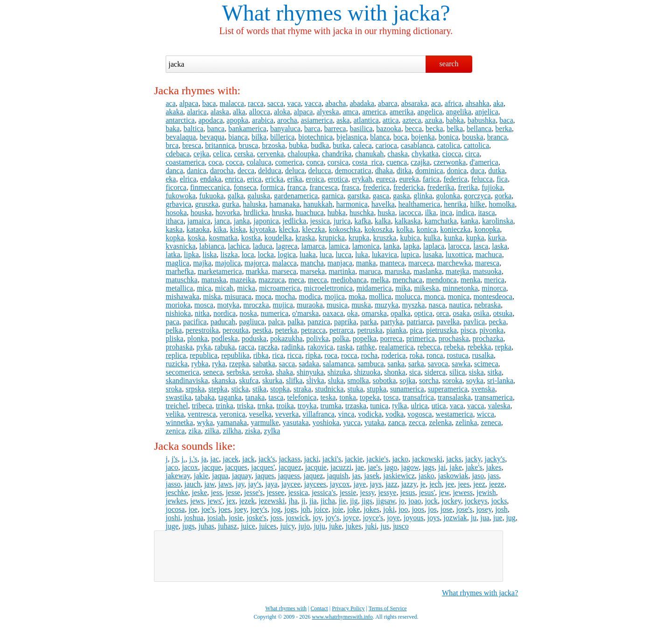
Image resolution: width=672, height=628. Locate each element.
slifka (294, 380)
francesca (323, 187)
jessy (367, 492)
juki (371, 526)
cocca (234, 162)
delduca (270, 171)
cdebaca (178, 154)
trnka (265, 406)
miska (212, 297)
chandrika (337, 154)
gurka (231, 204)
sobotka (385, 380)
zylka (272, 431)
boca (400, 137)
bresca (192, 145)
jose (447, 509)
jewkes (176, 501)
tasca (276, 397)
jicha (328, 501)
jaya (271, 484)
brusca (248, 145)
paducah (223, 322)
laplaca (434, 246)
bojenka (423, 137)
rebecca (429, 347)
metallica (179, 288)
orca (443, 313)
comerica (289, 162)
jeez (479, 484)
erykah (362, 179)
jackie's (377, 459)
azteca (412, 120)
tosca (391, 397)
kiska (238, 229)
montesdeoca (493, 297)
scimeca (486, 364)
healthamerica (420, 204)
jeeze (497, 484)
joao (415, 501)
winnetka (179, 422)
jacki (311, 459)
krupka (359, 238)
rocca (349, 355)
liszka (229, 255)
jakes (494, 467)
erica (254, 179)
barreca (335, 129)
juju (319, 526)
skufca (249, 380)
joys (434, 518)
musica (337, 305)
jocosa (175, 509)
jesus (407, 492)
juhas (206, 526)
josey (484, 509)
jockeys (476, 501)
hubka (337, 213)
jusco (401, 526)
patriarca (420, 322)
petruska (370, 330)
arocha (287, 120)
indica (465, 213)
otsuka (503, 313)
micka (246, 288)
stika (259, 389)
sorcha (429, 380)
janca (222, 221)
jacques (236, 467)
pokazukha (286, 338)
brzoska (273, 145)
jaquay (242, 476)
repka (503, 347)
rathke (366, 347)
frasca (350, 187)
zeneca (491, 422)
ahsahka (477, 103)
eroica (315, 179)
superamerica (448, 389)
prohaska (179, 347)
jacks (454, 459)
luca (326, 255)
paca (172, 322)
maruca (370, 271)
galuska (259, 196)
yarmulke (265, 422)
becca (413, 129)
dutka (497, 171)
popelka (365, 338)
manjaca (340, 263)
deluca (295, 171)
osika (482, 313)
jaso (478, 476)
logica (287, 255)
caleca (363, 145)
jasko (427, 476)
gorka (503, 196)
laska (500, 246)
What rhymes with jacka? (480, 593)
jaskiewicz (399, 476)
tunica (379, 406)
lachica (238, 246)
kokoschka (344, 229)
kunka (453, 238)
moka (357, 297)
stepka (218, 389)
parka (369, 322)
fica (502, 179)
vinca (346, 414)
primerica (420, 338)
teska (328, 397)
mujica (283, 305)
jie (343, 501)
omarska (374, 313)
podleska (225, 338)
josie (236, 518)
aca (171, 103)
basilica (361, 129)
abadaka (362, 103)
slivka (315, 380)
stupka (377, 389)
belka (455, 129)
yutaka (374, 422)
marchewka (454, 263)
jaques (265, 476)
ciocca (452, 154)
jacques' (263, 467)
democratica (353, 171)
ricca (294, 355)
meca (296, 280)
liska (210, 255)
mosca (204, 305)
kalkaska (407, 221)
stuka (355, 389)
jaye (360, 484)
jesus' (427, 492)
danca (174, 171)
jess (217, 492)
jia (313, 501)
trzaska (356, 406)
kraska (305, 238)
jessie (348, 492)
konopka (487, 229)
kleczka (313, 229)
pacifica (195, 322)
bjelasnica (351, 137)
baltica (193, 129)
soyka (474, 380)
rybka (200, 364)
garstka (358, 196)
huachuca (309, 213)
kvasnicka (181, 246)
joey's (259, 509)
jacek (231, 459)
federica (455, 179)
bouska (472, 137)
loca (248, 255)
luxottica (459, 255)
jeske (199, 492)
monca (434, 297)
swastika (178, 397)
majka (202, 263)
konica (427, 229)
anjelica (487, 112)
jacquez (290, 467)
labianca (212, 246)
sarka (416, 364)
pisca (468, 330)
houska (201, 213)
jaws (225, 484)
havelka (383, 204)
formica (272, 187)
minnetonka (461, 288)
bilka (259, 137)
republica (204, 355)
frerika (468, 187)
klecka (289, 229)
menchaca (407, 280)
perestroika (202, 330)
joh (305, 509)
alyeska (328, 112)
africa (453, 103)
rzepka (239, 364)
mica (204, 288)
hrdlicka (256, 213)
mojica (335, 297)
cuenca (397, 162)
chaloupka (303, 154)
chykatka (425, 154)
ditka (404, 171)
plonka (197, 338)
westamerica (454, 414)
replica (176, 355)
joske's (256, 518)
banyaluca (285, 129)
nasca (437, 305)
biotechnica (315, 137)
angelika (459, 112)
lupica (410, 255)
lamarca (313, 246)
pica (416, 330)
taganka (230, 397)
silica (457, 372)
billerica (282, 137)
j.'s (193, 459)
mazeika (242, 280)
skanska (224, 380)
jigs (367, 501)
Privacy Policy (348, 608)
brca (172, 145)
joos (418, 509)
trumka (331, 406)
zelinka (466, 422)
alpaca (189, 103)
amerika (402, 112)
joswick (297, 518)
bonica (449, 137)
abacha (336, 103)
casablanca (417, 145)
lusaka (432, 255)
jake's (474, 467)
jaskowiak (453, 476)
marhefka (180, 271)
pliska (175, 338)
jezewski (272, 501)
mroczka (256, 305)
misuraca (238, 297)
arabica (263, 120)
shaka (284, 372)
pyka (204, 347)
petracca (313, 330)
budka (320, 145)
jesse (233, 492)
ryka (219, 364)
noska (248, 313)
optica (423, 313)
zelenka (440, 422)
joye (393, 518)
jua (485, 518)
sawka (461, 364)
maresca (487, 263)
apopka (238, 120)
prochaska (454, 338)
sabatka (264, 364)
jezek (247, 501)
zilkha (232, 431)
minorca (494, 288)
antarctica (180, 120)
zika (195, 431)
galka (235, 196)
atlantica (366, 120)
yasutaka (296, 422)
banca (216, 129)
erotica (338, 179)
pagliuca (252, 322)
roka (416, 355)
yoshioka (326, 422)
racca (256, 103)
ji (304, 501)
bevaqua (212, 137)
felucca (482, 179)
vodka (395, 414)
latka (173, 255)
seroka (263, 372)
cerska (244, 154)
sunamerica (407, 389)
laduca (263, 246)
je (423, 484)
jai (442, 467)
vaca (294, 103)
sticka (240, 389)
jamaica (199, 221)
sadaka (309, 364)
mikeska (426, 288)
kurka (497, 238)
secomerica (182, 372)
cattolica (476, 145)
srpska (195, 389)
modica (310, 297)
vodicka (370, 414)
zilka (212, 431)
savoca (438, 364)
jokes (371, 509)
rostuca (457, 355)
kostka (251, 238)
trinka (225, 406)
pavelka (448, 322)
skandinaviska (187, 380)
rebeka (454, 347)
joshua (194, 518)
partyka (392, 322)
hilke (477, 204)
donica (457, 171)
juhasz (227, 526)
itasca (486, 213)
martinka (342, 271)
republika (235, 355)
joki (389, 509)
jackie (354, 459)
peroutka (236, 330)
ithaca (175, 221)
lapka (411, 246)
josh (501, 509)
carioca (386, 145)
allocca (260, 112)
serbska (238, 372)
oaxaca (333, 313)
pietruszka (441, 330)
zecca (417, 422)
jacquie (316, 467)
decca (246, 171)
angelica (430, 112)
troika (285, 406)
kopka (175, 238)
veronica (233, 414)
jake (456, 467)
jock (432, 501)
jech (436, 484)
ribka (261, 355)
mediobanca (349, 280)
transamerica (494, 397)
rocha (369, 355)
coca (215, 162)
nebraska (487, 305)
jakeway (178, 476)
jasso (173, 484)
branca (497, 137)
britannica (220, 145)
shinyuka (310, 372)
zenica (175, 431)
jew (444, 492)
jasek (372, 476)
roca (331, 355)
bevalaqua (181, 137)
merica (494, 280)
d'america (484, 162)
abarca (388, 103)
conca (315, 162)
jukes (354, 526)
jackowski (427, 459)
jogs (290, 509)
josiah (216, 518)
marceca (421, 263)
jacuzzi (341, 467)
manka (366, 263)
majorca (257, 263)
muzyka (387, 305)
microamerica (280, 288)
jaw (210, 484)
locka (266, 255)
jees (464, 484)
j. (183, 459)
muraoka (310, 305)
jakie (201, 476)
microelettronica (328, 288)
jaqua (220, 476)
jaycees (315, 484)
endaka (211, 179)
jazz (392, 484)
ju (474, 518)
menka (471, 280)
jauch (192, 484)
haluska (254, 204)
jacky (473, 459)
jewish (486, 492)
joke (354, 509)
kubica (410, 238)
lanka (391, 246)
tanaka (255, 397)
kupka (475, 238)
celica (221, 154)
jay (240, 484)
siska (476, 372)
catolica (448, 145)
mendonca (441, 280)
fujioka (492, 187)
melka (380, 280)
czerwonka (450, 162)
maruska (397, 271)
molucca (407, 297)
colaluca (259, 162)
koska (196, 238)
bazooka (388, 129)
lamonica (366, 246)
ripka (313, 355)
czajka (420, 162)
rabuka (225, 347)
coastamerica (185, 162)
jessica (320, 221)
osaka (461, 313)
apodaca (210, 120)
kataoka (198, 229)
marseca (284, 271)
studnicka (329, 389)
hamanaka (284, 204)
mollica (380, 297)
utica (439, 406)
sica (415, 372)
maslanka (427, 271)
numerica (275, 313)
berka (504, 129)
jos (432, 509)
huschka (362, 213)
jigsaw (386, 501)
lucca (343, 255)
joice (321, 509)
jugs (189, 526)
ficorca (176, 187)
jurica (342, 221)
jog (276, 509)
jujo (304, 526)
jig (354, 501)
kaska (174, 229)
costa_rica (367, 162)
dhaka (384, 171)
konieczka (455, 229)
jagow (410, 467)
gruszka (207, 204)
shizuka (339, 372)
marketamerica (220, 271)
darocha (222, 171)
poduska (254, 338)
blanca (380, 137)
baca (209, 103)
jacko (400, 459)
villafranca (318, 414)
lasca (481, 246)
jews (197, 501)
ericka (274, 179)
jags (428, 467)
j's (175, 459)
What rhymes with (304, 13)
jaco (172, 467)
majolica (228, 263)
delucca (320, 171)
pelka (174, 330)
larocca (459, 246)
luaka (308, 255)
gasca (381, 196)
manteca (392, 263)
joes (224, 509)
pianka (396, 330)
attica (391, 120)
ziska (253, 431)
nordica (224, 313)
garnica (332, 196)
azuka (433, 120)
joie (338, 509)
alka (239, 112)
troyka (307, 406)
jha (293, 501)
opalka (401, 313)
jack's (267, 459)
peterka (286, 330)
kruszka (385, 238)
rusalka (483, 355)
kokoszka (378, 229)
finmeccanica (210, 187)
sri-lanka (500, 380)
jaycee (291, 484)
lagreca (287, 246)
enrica (234, 179)
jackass (289, 459)
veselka (260, 414)
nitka (202, 313)
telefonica (302, 397)
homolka (502, 204)
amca (350, 112)
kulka (432, 238)
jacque (211, 467)
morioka (178, 305)
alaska (220, 112)
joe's (208, 509)
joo (403, 509)
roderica (393, 355)
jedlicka (295, 221)
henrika (455, 204)
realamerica (396, 347)
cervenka (270, 154)
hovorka (228, 213)
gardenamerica (296, 196)
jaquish (337, 476)
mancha (312, 263)
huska (386, 213)
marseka (312, 271)
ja (204, 459)
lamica (339, 246)
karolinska (498, 221)
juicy (287, 526)
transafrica (418, 397)
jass (493, 476)
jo (402, 501)
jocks (499, 501)
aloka (282, 112)
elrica (188, 179)
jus (385, 526)
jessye (387, 492)
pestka (262, 330)
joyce (351, 518)
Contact (319, 608)
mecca (318, 280)
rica (278, 355)
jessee (275, 492)
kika (220, 229)
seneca (213, 372)
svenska (483, 389)
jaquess (289, 476)
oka (353, 313)
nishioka (178, 313)
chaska (398, 154)
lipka (191, 255)
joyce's (373, 518)
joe (193, 509)
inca (446, 213)
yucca (352, 422)
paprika (345, 322)
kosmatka (223, 238)
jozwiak (455, 518)
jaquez (314, 476)
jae (360, 467)
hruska (282, 213)
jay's (255, 484)
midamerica (374, 288)
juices (268, 526)
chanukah (369, 154)
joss (276, 518)
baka (173, 129)
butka (341, 145)
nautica (460, 305)
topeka (370, 397)
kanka (469, 221)
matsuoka (487, 271)
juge (172, 526)
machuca (489, 255)
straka (302, 389)
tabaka (205, 397)
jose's (465, 509)
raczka (268, 347)
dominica (429, 171)
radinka (293, 347)
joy (317, 518)
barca (312, 129)
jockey (451, 501)
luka (362, 255)
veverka (287, 414)
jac (215, 459)
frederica (376, 187)
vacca (313, 103)
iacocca (410, 213)
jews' (215, 501)
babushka (482, 120)
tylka (399, 406)
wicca (485, 414)
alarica (197, 112)
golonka (448, 196)
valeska (499, 406)
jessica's (324, 492)
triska (245, 406)
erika (294, 179)
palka (296, 322)
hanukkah (318, 204)
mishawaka (182, 297)
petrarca (342, 330)
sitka (495, 372)
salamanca (339, 364)
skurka (272, 380)
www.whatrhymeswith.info (342, 617)
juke (336, 526)
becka (434, 129)
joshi (173, 518)
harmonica (352, 204)
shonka (395, 372)
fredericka (409, 187)
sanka (396, 364)
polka (341, 338)
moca (263, 297)
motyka (228, 305)
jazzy (409, 484)
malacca (231, 103)
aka (498, 103)
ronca (435, 355)
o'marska (305, 313)
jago (391, 467)
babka (455, 120)
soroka (452, 380)
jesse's (253, 492)
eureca (385, 179)
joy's (332, 518)
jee (450, 484)
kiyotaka (262, 229)
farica (431, 179)
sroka (174, 389)
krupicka (332, 238)
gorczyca (477, 196)
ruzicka (177, 364)
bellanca (479, 129)
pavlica (474, 322)
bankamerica (247, 129)
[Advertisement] (329, 556)
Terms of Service (388, 608)
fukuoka (211, 196)
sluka (336, 380)
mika (403, 288)
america (374, 112)
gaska (401, 196)
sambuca (371, 364)
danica (196, 171)
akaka (174, 112)
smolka (358, 380)
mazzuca (272, 280)
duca (477, 171)
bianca (238, 137)
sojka (407, 380)
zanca (396, 422)
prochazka (488, 338)
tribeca (202, 406)
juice (248, 526)
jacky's (495, 459)
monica (458, 297)
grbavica (178, 204)
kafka (363, 221)
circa (472, 154)
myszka (414, 305)
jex (231, 501)
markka (257, 271)
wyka (205, 422)
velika (175, 414)
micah (224, 288)
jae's (374, 467)
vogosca (420, 414)
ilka (430, 213)
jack (248, 459)
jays (376, 484)
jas (357, 476)
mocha (285, 297)
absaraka (414, 103)
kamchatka (440, 221)
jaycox (340, 484)
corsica (338, 162)
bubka (298, 145)
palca (276, 322)
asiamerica (317, 120)
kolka (405, 229)
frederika (441, 187)
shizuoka (367, 372)
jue (498, 518)
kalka (383, 221)
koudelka (278, 238)
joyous (414, 518)
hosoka (176, 213)
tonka (348, 397)
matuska (213, 280)
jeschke (177, 492)
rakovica (320, 347)
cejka (202, 154)
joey (241, 509)
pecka (497, 322)
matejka (458, 271)
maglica (178, 263)
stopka (280, 389)
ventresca (202, 414)
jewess (463, 492)
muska (361, 305)
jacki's (332, 459)
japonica (266, 221)
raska (345, 347)
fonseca (245, 187)
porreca (391, 338)
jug (511, 518)
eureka (409, 179)
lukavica (385, 255)
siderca (435, 372)
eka (171, 179)
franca (296, 187)
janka (242, 221)
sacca (276, 103)
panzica (319, 322)
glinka (423, 196)
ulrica (419, 406)
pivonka (492, 330)
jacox (190, 467)
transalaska (454, 397)
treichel (177, 406)
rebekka (479, 347)
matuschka (182, 280)
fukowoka (181, 196)
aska (343, 120)
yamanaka (232, 422)
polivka (317, 338)
